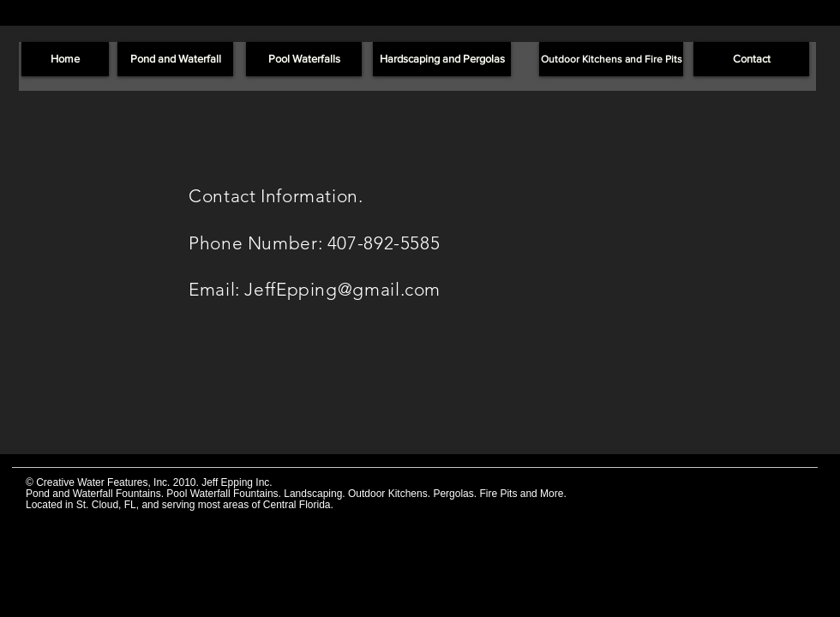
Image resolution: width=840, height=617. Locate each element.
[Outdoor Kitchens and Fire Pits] (611, 59)
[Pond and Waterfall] (175, 59)
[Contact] (751, 59)
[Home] (65, 59)
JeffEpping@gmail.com (342, 289)
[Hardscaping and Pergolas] (442, 59)
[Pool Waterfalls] (304, 59)
